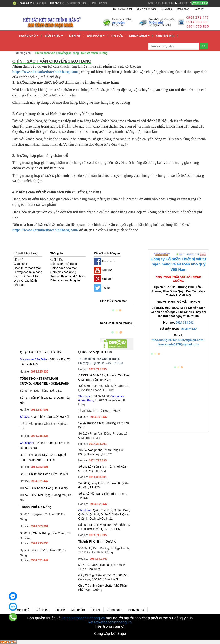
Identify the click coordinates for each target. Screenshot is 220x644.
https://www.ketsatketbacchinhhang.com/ (45, 72)
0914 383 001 (185, 323)
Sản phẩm (96, 36)
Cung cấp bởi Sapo (110, 634)
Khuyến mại (165, 36)
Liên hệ (75, 36)
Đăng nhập (183, 9)
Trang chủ (29, 36)
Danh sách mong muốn (161, 3)
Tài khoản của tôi (122, 9)
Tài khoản (183, 3)
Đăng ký (199, 9)
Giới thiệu (54, 36)
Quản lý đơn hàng (147, 9)
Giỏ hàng (199, 3)
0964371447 (189, 329)
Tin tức (117, 36)
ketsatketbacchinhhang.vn (83, 618)
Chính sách (139, 36)
